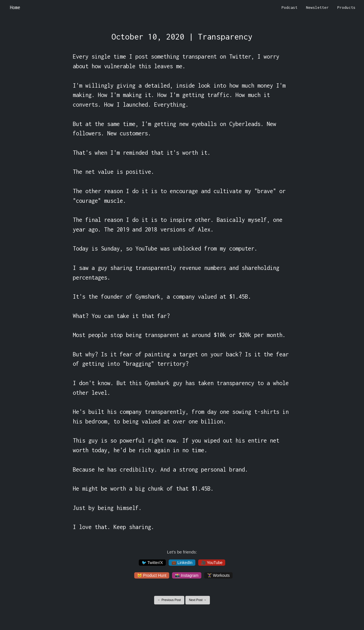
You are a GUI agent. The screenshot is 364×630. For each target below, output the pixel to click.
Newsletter (317, 7)
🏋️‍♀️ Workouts (218, 575)
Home (15, 7)
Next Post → (198, 600)
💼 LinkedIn (182, 563)
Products (346, 7)
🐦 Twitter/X (152, 563)
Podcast (289, 7)
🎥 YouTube (212, 563)
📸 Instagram (187, 575)
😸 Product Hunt (152, 575)
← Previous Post (169, 600)
